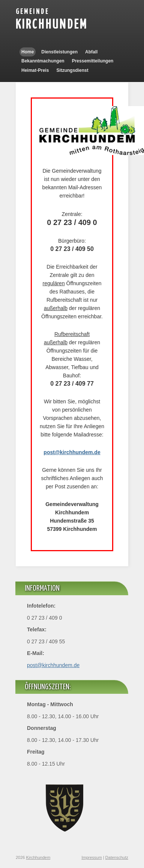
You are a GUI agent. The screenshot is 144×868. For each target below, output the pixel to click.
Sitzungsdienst (72, 70)
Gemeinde (32, 12)
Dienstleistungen (59, 52)
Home (28, 52)
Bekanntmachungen (43, 61)
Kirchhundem (52, 25)
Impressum (91, 857)
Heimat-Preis (35, 70)
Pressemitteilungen (93, 61)
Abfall (91, 52)
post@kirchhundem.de (53, 665)
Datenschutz (117, 857)
